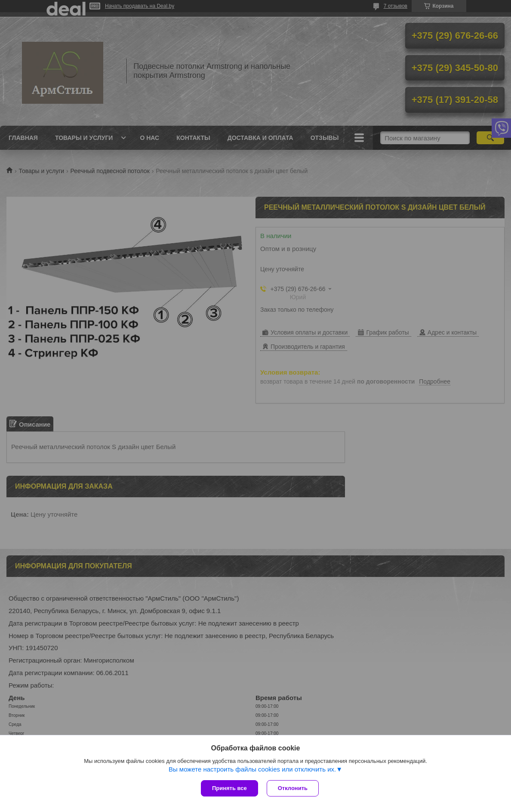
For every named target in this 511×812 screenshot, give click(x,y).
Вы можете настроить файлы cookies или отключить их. (252, 769)
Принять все (229, 788)
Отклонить (293, 788)
